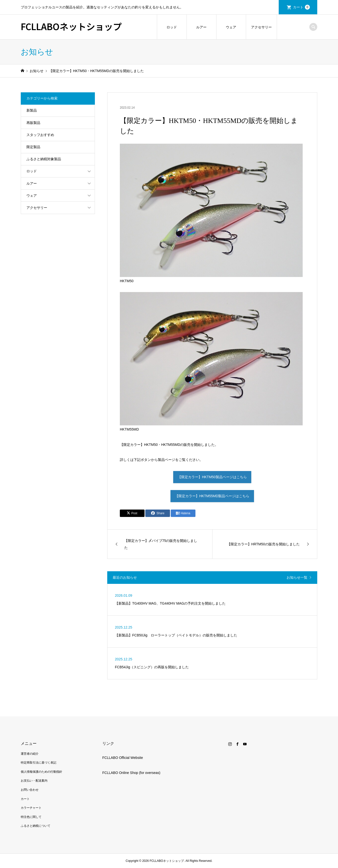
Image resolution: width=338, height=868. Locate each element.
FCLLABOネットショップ (71, 26)
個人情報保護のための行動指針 (42, 772)
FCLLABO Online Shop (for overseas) (131, 773)
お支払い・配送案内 (34, 781)
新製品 (32, 110)
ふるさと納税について (36, 826)
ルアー (201, 27)
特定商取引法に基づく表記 (39, 763)
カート (301, 7)
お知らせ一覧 (297, 577)
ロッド (172, 27)
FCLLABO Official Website (123, 758)
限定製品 (33, 147)
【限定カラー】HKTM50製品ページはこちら (212, 477)
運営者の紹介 (30, 754)
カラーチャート (31, 808)
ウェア (231, 27)
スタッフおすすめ (40, 135)
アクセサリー (261, 27)
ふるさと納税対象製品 (44, 159)
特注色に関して (31, 817)
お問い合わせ (30, 790)
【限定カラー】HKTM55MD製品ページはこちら (212, 496)
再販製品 (33, 123)
